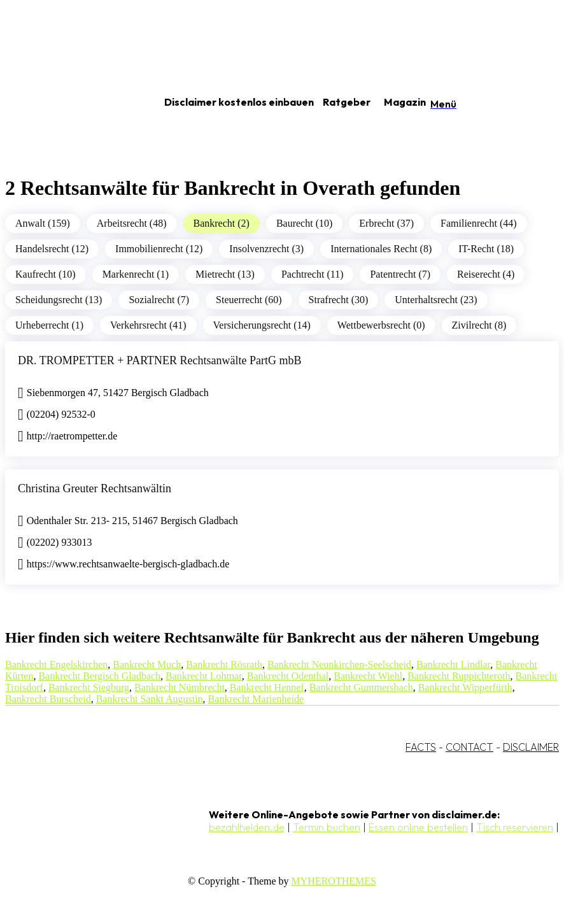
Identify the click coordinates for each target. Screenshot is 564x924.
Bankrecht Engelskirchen (56, 665)
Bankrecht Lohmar (204, 676)
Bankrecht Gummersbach (361, 687)
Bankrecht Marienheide (256, 699)
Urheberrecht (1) (49, 325)
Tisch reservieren (515, 827)
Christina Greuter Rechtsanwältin (95, 488)
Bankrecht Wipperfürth (465, 687)
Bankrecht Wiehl (368, 676)
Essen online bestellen (418, 827)
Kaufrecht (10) (46, 274)
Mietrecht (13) (225, 274)
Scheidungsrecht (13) (59, 300)
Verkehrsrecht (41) (148, 325)
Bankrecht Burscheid (48, 699)
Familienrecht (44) (479, 223)
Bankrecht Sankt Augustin (150, 699)
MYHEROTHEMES (334, 881)
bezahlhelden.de (247, 827)
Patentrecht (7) (400, 274)
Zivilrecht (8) (479, 325)
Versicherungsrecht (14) (262, 325)
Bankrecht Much (147, 665)
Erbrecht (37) (386, 223)
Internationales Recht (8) (381, 249)
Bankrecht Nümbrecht (180, 687)
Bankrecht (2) (222, 223)
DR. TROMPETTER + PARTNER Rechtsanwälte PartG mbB (160, 360)
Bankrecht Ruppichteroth (459, 676)
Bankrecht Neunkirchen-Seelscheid (339, 665)
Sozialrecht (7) (159, 300)
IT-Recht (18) (486, 249)
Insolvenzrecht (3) (266, 249)
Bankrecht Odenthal (288, 676)
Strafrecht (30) (339, 300)
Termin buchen (327, 827)
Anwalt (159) (43, 223)
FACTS (421, 747)
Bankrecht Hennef (267, 687)
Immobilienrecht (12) (159, 249)
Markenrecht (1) (136, 274)
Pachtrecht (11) (313, 274)
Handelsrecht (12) (52, 249)
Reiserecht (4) (486, 274)
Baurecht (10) (304, 223)
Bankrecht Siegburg (89, 687)
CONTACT (469, 747)
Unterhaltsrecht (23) (436, 300)
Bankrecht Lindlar (453, 665)
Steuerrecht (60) (249, 300)
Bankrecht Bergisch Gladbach (99, 676)
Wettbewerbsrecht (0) (381, 325)
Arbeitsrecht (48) (132, 223)
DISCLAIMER (531, 747)
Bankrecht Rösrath (224, 665)
